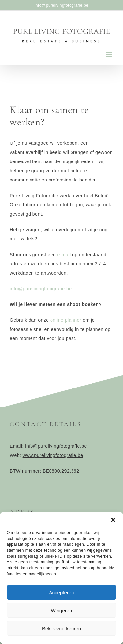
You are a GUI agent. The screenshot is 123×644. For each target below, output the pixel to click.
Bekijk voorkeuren (61, 628)
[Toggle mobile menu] (110, 55)
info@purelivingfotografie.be (62, 5)
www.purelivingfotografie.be (53, 455)
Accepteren (62, 592)
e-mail (65, 255)
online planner (66, 320)
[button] (113, 520)
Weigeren (62, 610)
